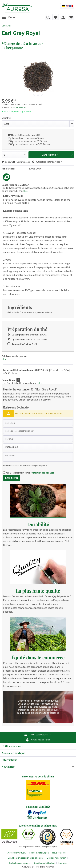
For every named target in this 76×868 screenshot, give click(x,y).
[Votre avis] (38, 457)
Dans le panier (57, 154)
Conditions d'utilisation (44, 863)
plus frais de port (20, 107)
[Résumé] (38, 439)
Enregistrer (12, 478)
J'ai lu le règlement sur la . (30, 473)
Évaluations (8, 380)
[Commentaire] (38, 447)
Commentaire (22, 162)
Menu (8, 17)
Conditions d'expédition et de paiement (26, 858)
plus (25, 191)
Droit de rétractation (56, 858)
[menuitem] (8, 17)
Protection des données (42, 473)
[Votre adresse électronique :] (38, 431)
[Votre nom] (38, 423)
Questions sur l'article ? (47, 162)
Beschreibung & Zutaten (15, 185)
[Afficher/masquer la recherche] (48, 17)
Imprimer (63, 863)
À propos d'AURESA (17, 853)
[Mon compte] (63, 17)
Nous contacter (59, 853)
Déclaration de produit (14, 356)
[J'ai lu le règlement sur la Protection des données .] (4, 473)
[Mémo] (56, 17)
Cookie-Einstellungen (39, 853)
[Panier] (71, 17)
